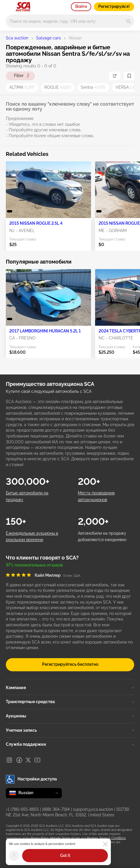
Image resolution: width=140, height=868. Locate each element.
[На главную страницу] (23, 7)
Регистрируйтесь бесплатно (70, 664)
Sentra (93, 87)
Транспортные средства (70, 702)
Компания (70, 688)
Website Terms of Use (65, 838)
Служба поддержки (70, 744)
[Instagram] (9, 760)
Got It (65, 855)
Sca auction (17, 38)
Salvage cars (49, 38)
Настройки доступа (31, 779)
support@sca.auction (93, 809)
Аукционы (70, 716)
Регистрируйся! (114, 6)
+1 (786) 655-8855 (22, 809)
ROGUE (58, 87)
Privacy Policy (40, 838)
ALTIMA (22, 87)
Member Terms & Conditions (106, 838)
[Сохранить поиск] (129, 76)
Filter (22, 76)
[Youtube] (37, 760)
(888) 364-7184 (56, 809)
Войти (81, 6)
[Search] (128, 21)
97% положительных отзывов (34, 565)
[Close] (105, 844)
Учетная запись (70, 730)
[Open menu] (9, 6)
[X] (28, 760)
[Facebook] (19, 760)
